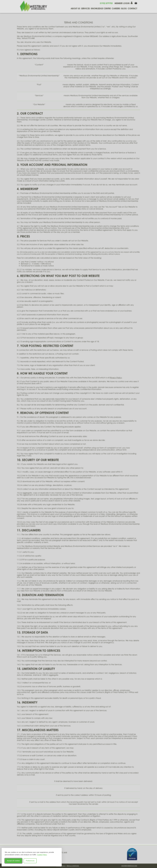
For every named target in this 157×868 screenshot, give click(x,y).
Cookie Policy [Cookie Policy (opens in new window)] (42, 855)
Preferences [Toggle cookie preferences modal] (30, 861)
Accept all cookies (13, 861)
